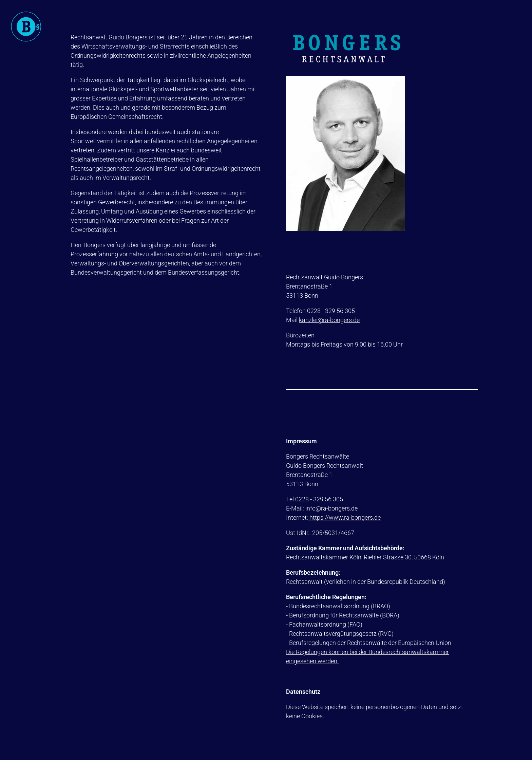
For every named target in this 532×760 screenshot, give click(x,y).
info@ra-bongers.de (331, 508)
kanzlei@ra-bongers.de (329, 320)
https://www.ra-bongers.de (344, 517)
